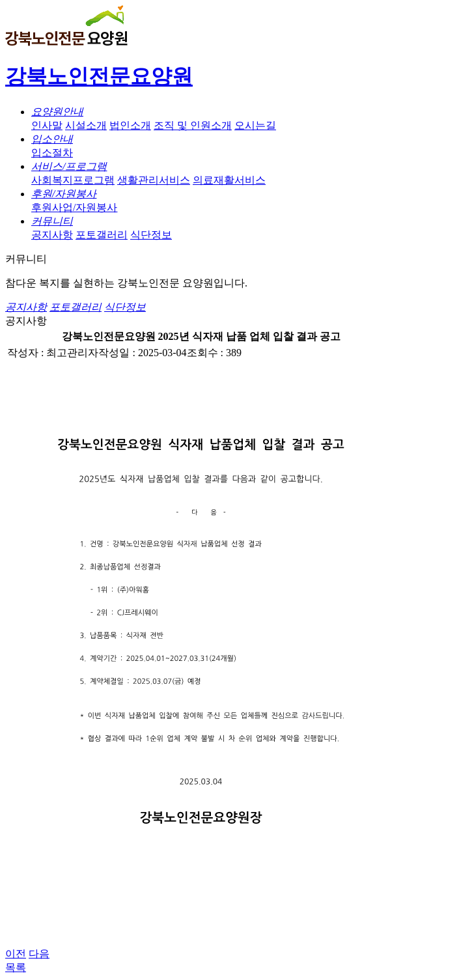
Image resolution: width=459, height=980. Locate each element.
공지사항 (52, 235)
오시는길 (255, 125)
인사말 (47, 125)
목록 (16, 967)
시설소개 (86, 125)
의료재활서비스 (229, 180)
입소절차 (52, 153)
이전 (16, 954)
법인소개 (130, 125)
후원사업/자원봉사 (74, 207)
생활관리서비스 (154, 180)
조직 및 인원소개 (193, 125)
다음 (39, 954)
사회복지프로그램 (73, 180)
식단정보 (151, 235)
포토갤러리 (102, 235)
